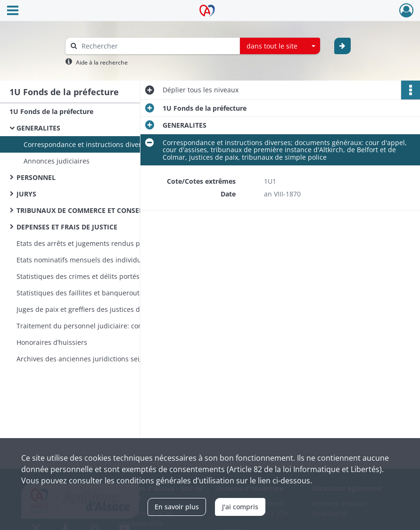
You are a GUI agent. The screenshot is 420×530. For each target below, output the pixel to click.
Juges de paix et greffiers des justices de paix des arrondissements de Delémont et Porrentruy (111, 309)
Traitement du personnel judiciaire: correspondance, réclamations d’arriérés (111, 326)
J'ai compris (240, 507)
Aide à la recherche (102, 62)
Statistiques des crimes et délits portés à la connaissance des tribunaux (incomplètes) (111, 276)
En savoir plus (177, 507)
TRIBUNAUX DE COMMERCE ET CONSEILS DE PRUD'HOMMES (111, 210)
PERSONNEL (36, 177)
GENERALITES (38, 128)
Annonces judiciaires (57, 161)
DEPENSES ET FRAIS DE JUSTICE (67, 227)
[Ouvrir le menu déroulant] (13, 11)
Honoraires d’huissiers (52, 342)
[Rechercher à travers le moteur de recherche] (157, 46)
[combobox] (280, 46)
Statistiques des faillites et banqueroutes (82, 293)
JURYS (26, 194)
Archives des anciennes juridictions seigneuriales (95, 359)
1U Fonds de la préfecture (51, 111)
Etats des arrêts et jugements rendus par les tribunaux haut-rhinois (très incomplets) (111, 243)
